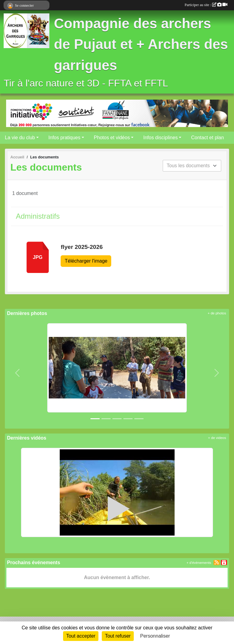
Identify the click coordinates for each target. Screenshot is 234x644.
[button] (18, 373)
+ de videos (217, 438)
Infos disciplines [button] (160, 138)
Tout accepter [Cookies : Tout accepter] (81, 636)
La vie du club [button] (20, 138)
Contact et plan (207, 138)
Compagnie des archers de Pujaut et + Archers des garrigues (141, 44)
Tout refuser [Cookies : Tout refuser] (118, 636)
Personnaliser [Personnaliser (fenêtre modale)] (155, 636)
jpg (37, 257)
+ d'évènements (199, 563)
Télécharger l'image (86, 261)
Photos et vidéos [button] (112, 138)
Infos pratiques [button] (64, 138)
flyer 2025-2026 (82, 247)
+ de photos (217, 313)
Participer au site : (206, 5)
